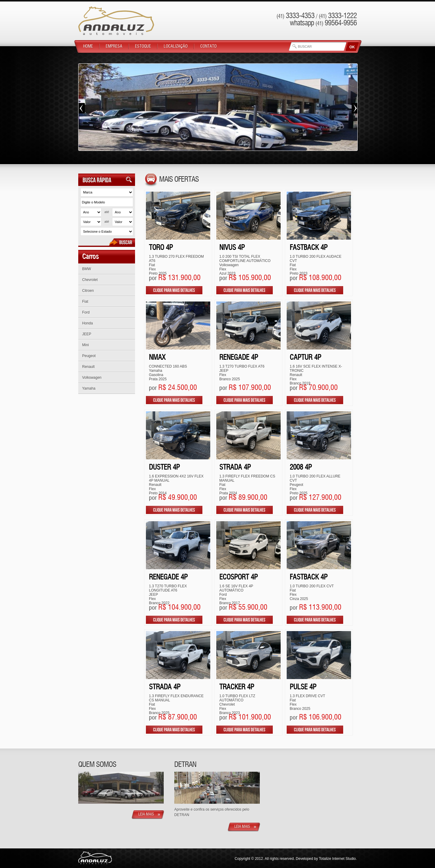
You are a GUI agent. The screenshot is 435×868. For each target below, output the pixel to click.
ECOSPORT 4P (238, 578)
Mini (85, 345)
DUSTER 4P (164, 468)
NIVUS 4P (232, 248)
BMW (87, 269)
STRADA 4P (235, 468)
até (107, 212)
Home (88, 46)
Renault (88, 367)
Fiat (85, 302)
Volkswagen (92, 378)
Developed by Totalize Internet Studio (326, 859)
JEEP (87, 334)
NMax (157, 358)
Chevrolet (90, 280)
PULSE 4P (303, 687)
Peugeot (89, 356)
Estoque (143, 46)
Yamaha (89, 388)
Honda (87, 323)
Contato (208, 46)
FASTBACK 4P (309, 248)
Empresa (114, 46)
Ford (86, 312)
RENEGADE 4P (239, 358)
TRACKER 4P (237, 687)
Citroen (88, 291)
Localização (176, 46)
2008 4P (301, 468)
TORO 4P (161, 248)
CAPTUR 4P (305, 358)
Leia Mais (146, 814)
